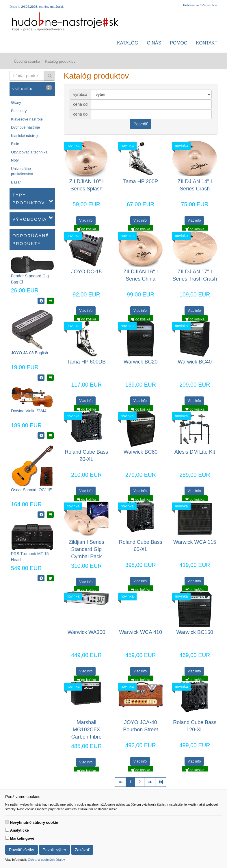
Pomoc (178, 43)
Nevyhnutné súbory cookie (34, 822)
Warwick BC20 (141, 362)
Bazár (16, 182)
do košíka (87, 229)
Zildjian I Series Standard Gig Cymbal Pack (86, 549)
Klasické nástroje (25, 136)
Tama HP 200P (141, 181)
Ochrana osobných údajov (46, 860)
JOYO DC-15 (86, 272)
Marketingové (22, 838)
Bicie (15, 144)
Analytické (19, 830)
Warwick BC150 (195, 632)
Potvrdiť (141, 124)
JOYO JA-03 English (29, 353)
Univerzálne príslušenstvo (22, 171)
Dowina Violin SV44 (29, 411)
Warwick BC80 (141, 452)
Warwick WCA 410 (141, 632)
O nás (154, 43)
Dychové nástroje (25, 127)
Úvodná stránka (27, 61)
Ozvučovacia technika (29, 152)
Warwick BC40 (195, 362)
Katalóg (128, 43)
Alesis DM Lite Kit (195, 452)
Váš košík (32, 88)
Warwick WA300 (86, 632)
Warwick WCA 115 (195, 542)
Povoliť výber (55, 850)
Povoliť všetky (22, 850)
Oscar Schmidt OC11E (31, 490)
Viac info (86, 220)
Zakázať (82, 850)
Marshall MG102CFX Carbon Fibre (86, 730)
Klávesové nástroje (27, 119)
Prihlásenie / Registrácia (200, 5)
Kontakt (207, 43)
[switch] (7, 822)
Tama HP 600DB (86, 362)
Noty (15, 160)
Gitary (16, 102)
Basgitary (19, 111)
